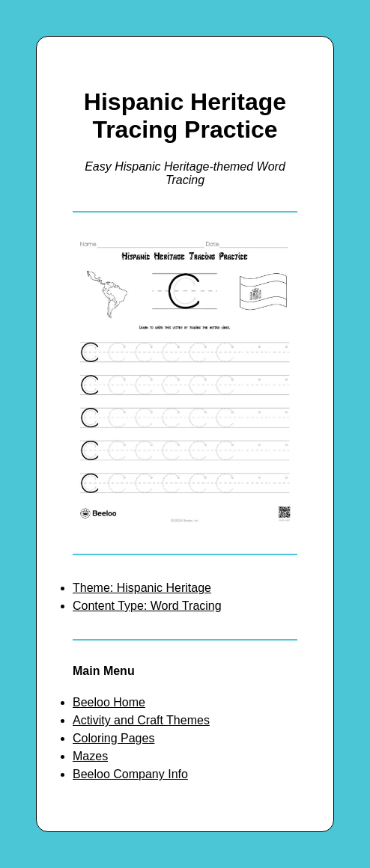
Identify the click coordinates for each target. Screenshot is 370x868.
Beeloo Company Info (130, 774)
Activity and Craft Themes (141, 720)
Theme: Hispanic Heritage (142, 588)
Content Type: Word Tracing (147, 606)
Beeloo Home (109, 702)
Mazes (90, 756)
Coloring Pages (113, 738)
